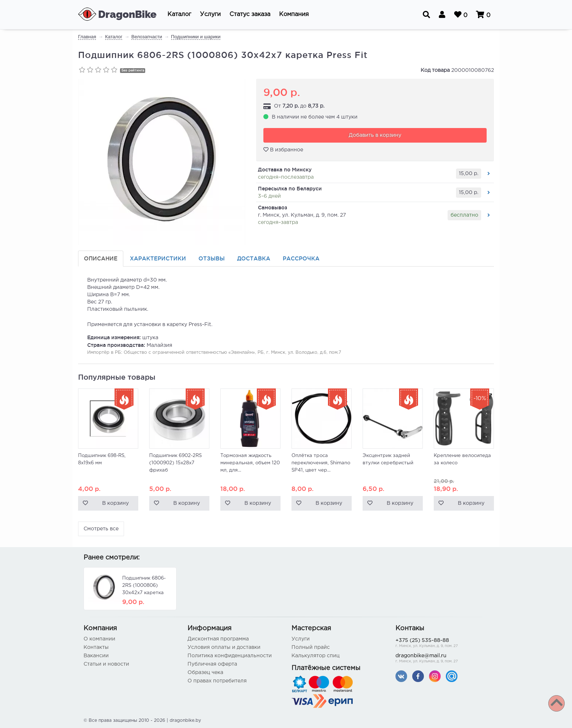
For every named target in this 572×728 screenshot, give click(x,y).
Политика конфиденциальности (230, 656)
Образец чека (205, 673)
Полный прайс (311, 647)
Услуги (301, 639)
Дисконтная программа (218, 639)
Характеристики (158, 258)
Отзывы (212, 258)
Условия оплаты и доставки (224, 647)
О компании (99, 639)
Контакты (96, 647)
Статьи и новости (106, 664)
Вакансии (96, 656)
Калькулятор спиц (316, 656)
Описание (101, 258)
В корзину (115, 503)
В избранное (283, 150)
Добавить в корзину (375, 135)
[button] (179, 15)
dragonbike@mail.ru (442, 659)
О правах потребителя (217, 681)
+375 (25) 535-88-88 (442, 644)
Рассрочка (301, 258)
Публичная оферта (212, 664)
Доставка (254, 258)
